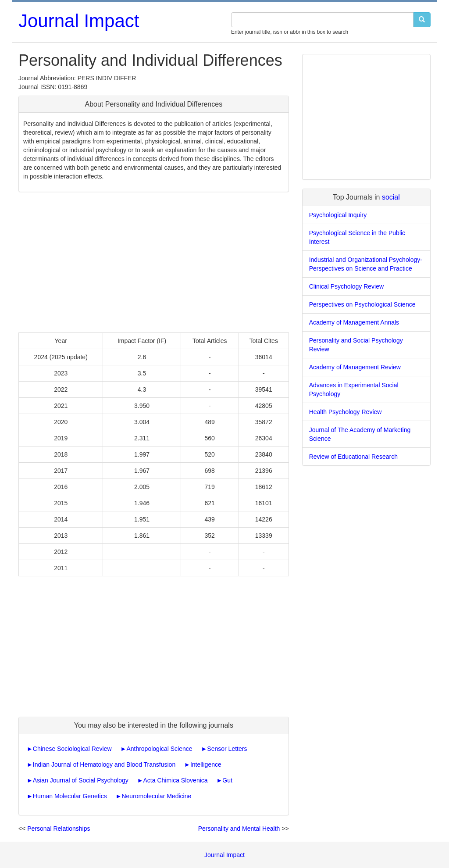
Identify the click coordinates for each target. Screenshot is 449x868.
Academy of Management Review (355, 367)
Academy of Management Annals (354, 322)
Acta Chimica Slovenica (176, 780)
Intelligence (206, 764)
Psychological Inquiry (338, 215)
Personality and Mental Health (239, 829)
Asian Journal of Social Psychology (81, 780)
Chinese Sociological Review (72, 749)
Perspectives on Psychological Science (362, 304)
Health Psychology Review (346, 412)
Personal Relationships (59, 829)
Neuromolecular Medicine (156, 796)
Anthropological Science (159, 749)
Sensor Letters (227, 749)
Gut (227, 780)
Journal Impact (79, 21)
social (391, 197)
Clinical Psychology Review (346, 286)
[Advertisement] (154, 262)
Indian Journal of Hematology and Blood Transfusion (104, 764)
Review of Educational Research (353, 457)
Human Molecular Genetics (70, 796)
